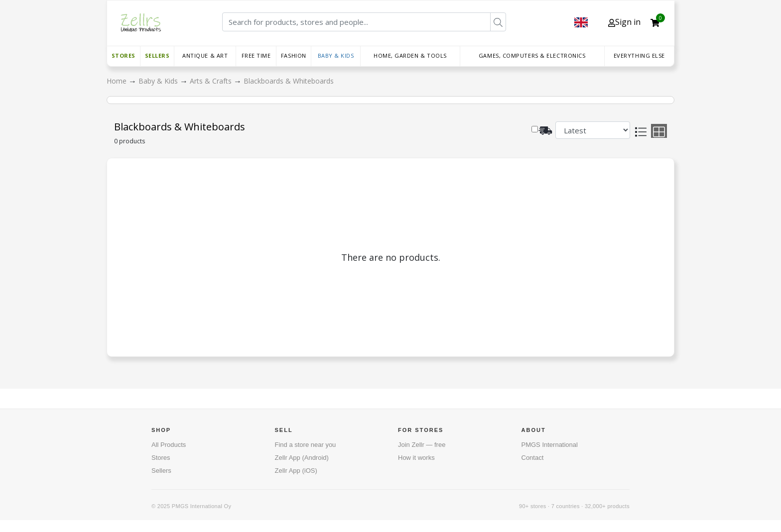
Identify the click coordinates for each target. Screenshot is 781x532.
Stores (124, 55)
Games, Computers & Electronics (532, 55)
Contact (533, 458)
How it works (416, 458)
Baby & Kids (336, 55)
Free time (256, 55)
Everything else (639, 55)
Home (118, 81)
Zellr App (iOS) (296, 471)
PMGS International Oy (201, 506)
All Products (169, 445)
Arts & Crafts (212, 81)
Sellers (157, 55)
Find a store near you (306, 445)
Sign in (624, 22)
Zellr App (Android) (302, 458)
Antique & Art (205, 55)
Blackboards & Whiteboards (289, 81)
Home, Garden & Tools (410, 55)
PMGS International (550, 445)
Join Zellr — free (422, 445)
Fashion (294, 55)
